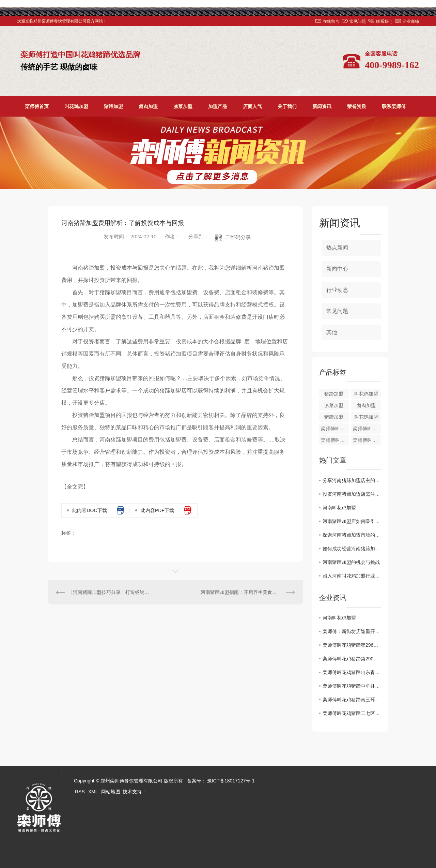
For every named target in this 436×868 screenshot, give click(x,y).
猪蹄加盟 (113, 106)
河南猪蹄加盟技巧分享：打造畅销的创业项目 (112, 592)
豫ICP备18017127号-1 (231, 781)
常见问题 (358, 21)
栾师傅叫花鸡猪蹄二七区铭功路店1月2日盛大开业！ (352, 713)
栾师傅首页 (37, 106)
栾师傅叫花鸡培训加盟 (367, 429)
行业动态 (337, 290)
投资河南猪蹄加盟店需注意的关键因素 (352, 494)
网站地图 (111, 792)
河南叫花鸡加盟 (339, 508)
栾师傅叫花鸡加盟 (367, 440)
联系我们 (384, 21)
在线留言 (331, 21)
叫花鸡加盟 (76, 106)
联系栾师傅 (394, 106)
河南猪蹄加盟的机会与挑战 (351, 562)
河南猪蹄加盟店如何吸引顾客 (352, 521)
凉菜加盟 (183, 106)
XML (93, 792)
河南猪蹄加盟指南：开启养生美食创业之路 (246, 592)
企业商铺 (411, 21)
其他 (332, 332)
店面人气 (252, 106)
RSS (80, 792)
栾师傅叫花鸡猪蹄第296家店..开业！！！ (352, 645)
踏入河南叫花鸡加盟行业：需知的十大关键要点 (352, 576)
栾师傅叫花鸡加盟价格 (335, 429)
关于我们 (287, 106)
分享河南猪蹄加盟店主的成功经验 (352, 480)
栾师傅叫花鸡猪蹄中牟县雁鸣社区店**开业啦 (352, 686)
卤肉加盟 (148, 106)
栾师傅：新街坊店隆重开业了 (352, 631)
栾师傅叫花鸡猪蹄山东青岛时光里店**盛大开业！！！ (352, 672)
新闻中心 (337, 269)
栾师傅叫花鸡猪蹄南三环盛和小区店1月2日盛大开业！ (352, 700)
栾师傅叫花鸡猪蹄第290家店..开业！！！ (352, 659)
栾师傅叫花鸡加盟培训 (335, 440)
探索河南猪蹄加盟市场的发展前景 (352, 535)
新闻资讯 (322, 106)
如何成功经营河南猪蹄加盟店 (352, 549)
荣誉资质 (357, 106)
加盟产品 (218, 106)
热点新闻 (337, 248)
